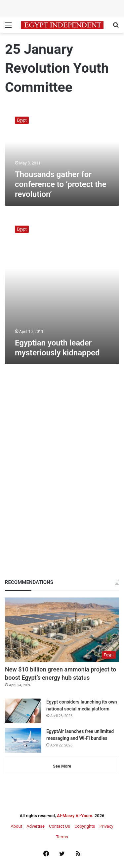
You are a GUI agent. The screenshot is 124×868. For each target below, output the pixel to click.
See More (62, 766)
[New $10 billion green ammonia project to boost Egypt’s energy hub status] (62, 630)
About (16, 826)
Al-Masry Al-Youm (75, 816)
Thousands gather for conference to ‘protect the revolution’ (61, 184)
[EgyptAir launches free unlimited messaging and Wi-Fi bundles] (23, 740)
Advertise (36, 826)
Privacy (106, 826)
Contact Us (60, 826)
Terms (62, 837)
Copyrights (85, 826)
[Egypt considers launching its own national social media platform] (23, 711)
